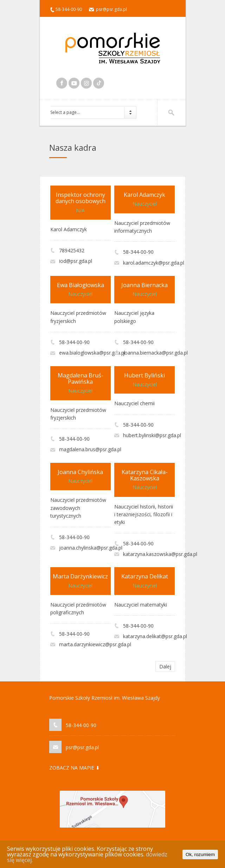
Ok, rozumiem (200, 854)
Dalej (165, 666)
